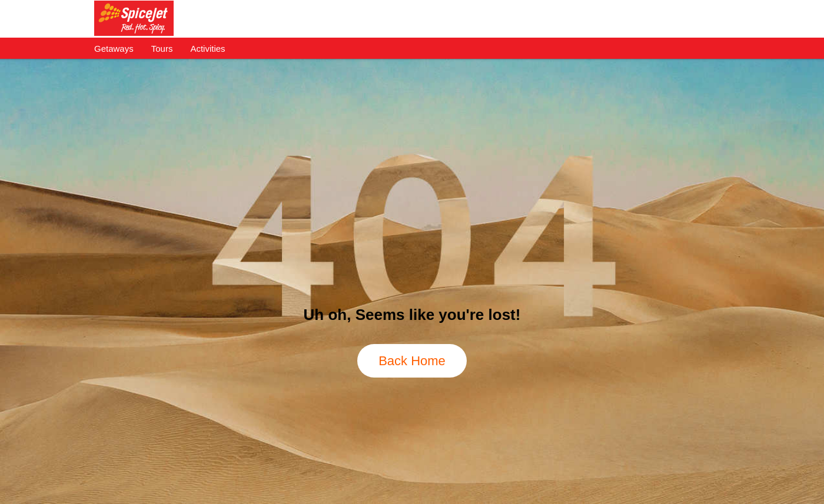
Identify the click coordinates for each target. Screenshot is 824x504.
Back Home (412, 361)
